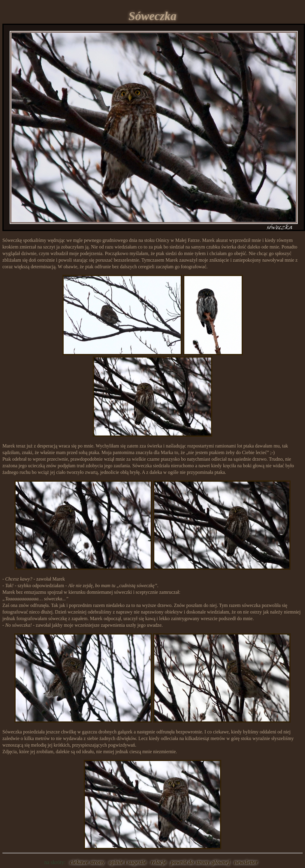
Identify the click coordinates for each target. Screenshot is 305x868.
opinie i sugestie (126, 862)
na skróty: (55, 862)
